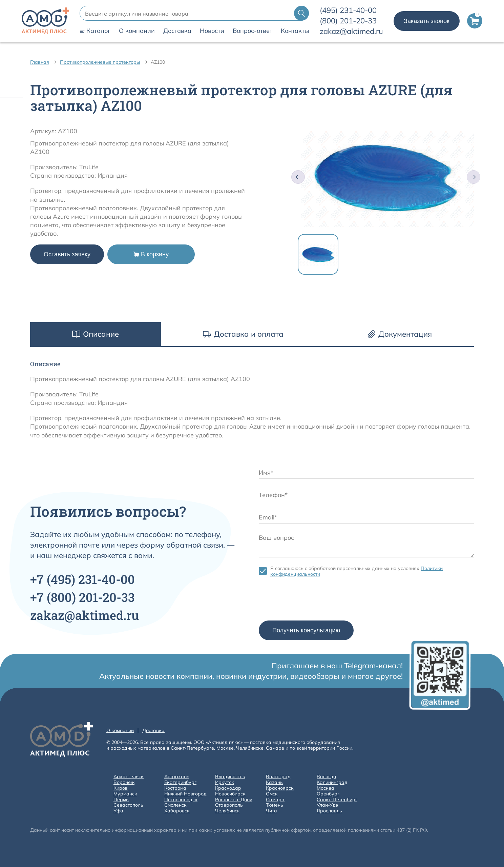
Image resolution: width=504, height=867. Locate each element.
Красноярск (280, 788)
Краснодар (228, 788)
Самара (275, 800)
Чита (271, 811)
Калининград (332, 782)
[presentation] (310, 600)
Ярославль (329, 811)
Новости (212, 31)
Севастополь (128, 805)
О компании (137, 31)
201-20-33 (348, 21)
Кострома (175, 788)
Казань (274, 782)
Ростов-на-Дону (234, 800)
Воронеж (124, 782)
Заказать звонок (427, 21)
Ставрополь (229, 805)
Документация (400, 334)
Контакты (295, 31)
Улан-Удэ (327, 805)
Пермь (121, 800)
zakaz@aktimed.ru (351, 31)
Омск (272, 794)
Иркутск (225, 782)
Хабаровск (177, 811)
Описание (96, 334)
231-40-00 (348, 10)
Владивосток (230, 777)
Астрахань (177, 777)
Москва (325, 788)
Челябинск (227, 811)
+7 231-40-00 (82, 579)
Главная (40, 62)
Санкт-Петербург (337, 800)
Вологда (327, 777)
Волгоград (278, 777)
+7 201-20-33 (82, 597)
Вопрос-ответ (253, 31)
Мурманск (125, 794)
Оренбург (328, 794)
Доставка (177, 31)
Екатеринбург (180, 782)
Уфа (118, 811)
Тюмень (275, 805)
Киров (121, 788)
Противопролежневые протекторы (100, 62)
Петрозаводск (181, 800)
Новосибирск (230, 794)
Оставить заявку (67, 254)
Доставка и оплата (243, 334)
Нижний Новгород (185, 794)
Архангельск (129, 777)
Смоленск (175, 805)
